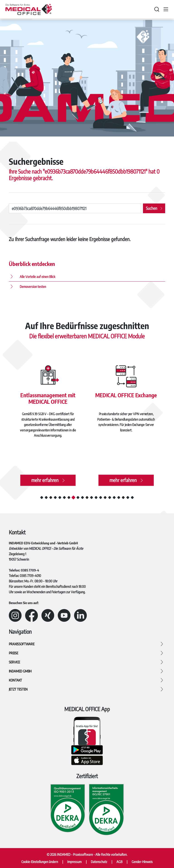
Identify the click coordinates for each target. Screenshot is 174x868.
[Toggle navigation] (166, 9)
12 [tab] (92, 497)
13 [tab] (96, 497)
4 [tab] (55, 497)
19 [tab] (123, 497)
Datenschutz (99, 862)
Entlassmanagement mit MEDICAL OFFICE (48, 399)
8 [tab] (73, 497)
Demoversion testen (33, 287)
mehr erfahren (45, 478)
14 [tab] (101, 497)
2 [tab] (46, 497)
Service (14, 662)
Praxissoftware (22, 644)
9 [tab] (78, 497)
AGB (119, 862)
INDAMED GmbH (20, 671)
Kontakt (15, 680)
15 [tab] (105, 497)
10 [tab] (82, 497)
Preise (13, 653)
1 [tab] (42, 497)
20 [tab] (128, 497)
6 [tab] (64, 497)
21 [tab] (132, 497)
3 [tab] (51, 497)
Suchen (152, 208)
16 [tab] (110, 497)
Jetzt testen (18, 689)
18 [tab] (119, 497)
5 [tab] (60, 497)
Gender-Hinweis (142, 862)
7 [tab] (69, 497)
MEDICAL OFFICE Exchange (126, 396)
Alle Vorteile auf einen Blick (37, 277)
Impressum (74, 862)
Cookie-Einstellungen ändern (40, 862)
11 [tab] (87, 497)
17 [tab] (114, 497)
